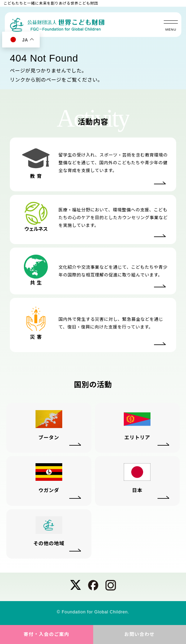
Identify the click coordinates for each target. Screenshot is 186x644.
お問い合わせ (139, 634)
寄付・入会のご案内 (46, 634)
